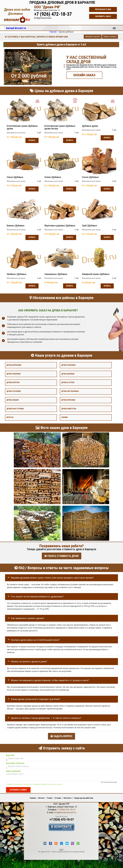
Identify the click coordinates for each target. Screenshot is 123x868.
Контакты (68, 796)
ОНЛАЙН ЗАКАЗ (84, 75)
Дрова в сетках (68, 382)
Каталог (41, 796)
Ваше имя (10, 754)
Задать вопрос (110, 37)
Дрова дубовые (68, 373)
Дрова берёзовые (14, 365)
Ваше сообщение (13, 770)
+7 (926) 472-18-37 (53, 14)
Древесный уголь (69, 408)
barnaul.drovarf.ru (16, 28)
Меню (114, 27)
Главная (33, 796)
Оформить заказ (103, 16)
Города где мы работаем (84, 796)
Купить (32, 140)
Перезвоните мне (103, 9)
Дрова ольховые (14, 373)
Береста (10, 417)
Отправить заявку (18, 788)
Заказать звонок (93, 37)
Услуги (50, 796)
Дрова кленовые (68, 399)
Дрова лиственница (70, 391)
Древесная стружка (15, 408)
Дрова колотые (13, 382)
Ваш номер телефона (15, 762)
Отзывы (58, 796)
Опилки (64, 417)
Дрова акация (13, 399)
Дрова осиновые (68, 365)
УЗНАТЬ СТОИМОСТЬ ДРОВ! (62, 555)
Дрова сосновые (14, 391)
